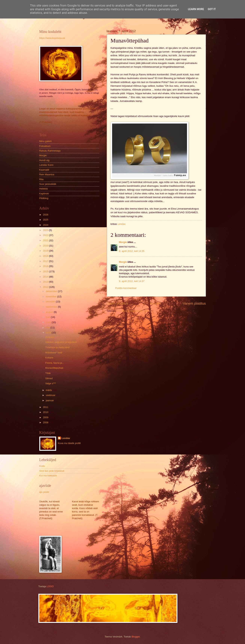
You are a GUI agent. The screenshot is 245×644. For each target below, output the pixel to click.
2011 (46, 407)
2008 (46, 422)
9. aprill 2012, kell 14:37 (132, 281)
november (52, 296)
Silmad (49, 378)
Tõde (48, 373)
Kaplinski (44, 194)
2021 (46, 240)
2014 (46, 277)
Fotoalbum (45, 146)
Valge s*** (51, 383)
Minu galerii (45, 141)
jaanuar (50, 400)
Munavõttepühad (54, 368)
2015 (46, 271)
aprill (49, 333)
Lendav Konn (46, 165)
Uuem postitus (117, 303)
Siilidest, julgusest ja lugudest (61, 342)
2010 (46, 412)
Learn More (196, 9)
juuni (49, 322)
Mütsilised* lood (54, 353)
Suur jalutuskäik (48, 184)
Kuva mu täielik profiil (69, 443)
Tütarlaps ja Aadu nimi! (58, 347)
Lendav (66, 438)
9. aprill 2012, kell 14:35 (132, 251)
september (52, 307)
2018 (46, 256)
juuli (48, 317)
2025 (46, 220)
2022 (46, 235)
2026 (46, 215)
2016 (46, 266)
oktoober (51, 302)
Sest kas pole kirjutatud (52, 471)
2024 (46, 225)
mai (48, 328)
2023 (46, 230)
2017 (46, 261)
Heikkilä (44, 189)
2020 (46, 246)
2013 (46, 282)
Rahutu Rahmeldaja (50, 151)
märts (49, 390)
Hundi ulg (44, 160)
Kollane (49, 358)
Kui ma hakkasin (48, 476)
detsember (52, 291)
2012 (46, 287)
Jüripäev (50, 337)
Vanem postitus (194, 303)
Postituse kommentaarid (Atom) (134, 311)
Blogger (136, 637)
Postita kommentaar (126, 288)
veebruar (51, 395)
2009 (46, 417)
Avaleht (156, 303)
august (50, 312)
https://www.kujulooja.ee (52, 38)
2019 (46, 251)
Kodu (42, 466)
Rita (41, 179)
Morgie (123, 242)
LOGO (50, 586)
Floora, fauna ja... (55, 363)
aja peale (44, 492)
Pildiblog (44, 198)
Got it (212, 9)
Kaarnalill (44, 170)
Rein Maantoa (47, 174)
